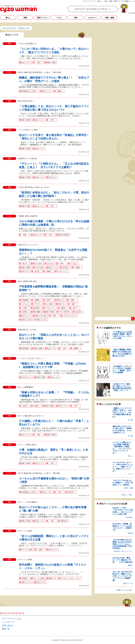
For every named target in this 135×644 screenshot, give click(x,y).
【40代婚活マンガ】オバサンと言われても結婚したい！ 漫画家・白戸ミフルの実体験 (122, 370)
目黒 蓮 (130, 533)
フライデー (37, 304)
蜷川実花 (36, 308)
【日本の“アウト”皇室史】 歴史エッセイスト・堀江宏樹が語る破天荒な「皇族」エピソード (122, 387)
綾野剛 (37, 300)
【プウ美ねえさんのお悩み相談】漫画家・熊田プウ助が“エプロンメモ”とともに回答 (122, 335)
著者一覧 (6, 629)
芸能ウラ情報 (51, 62)
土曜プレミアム (26, 582)
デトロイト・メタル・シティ (70, 578)
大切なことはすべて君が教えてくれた (34, 320)
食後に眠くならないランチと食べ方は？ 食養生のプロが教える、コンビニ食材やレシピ (122, 430)
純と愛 (37, 271)
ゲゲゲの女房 (39, 267)
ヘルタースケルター (69, 316)
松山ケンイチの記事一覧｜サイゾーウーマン (18, 9)
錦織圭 (59, 91)
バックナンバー (9, 622)
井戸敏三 (66, 267)
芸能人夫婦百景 (64, 235)
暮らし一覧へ (128, 495)
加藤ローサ (52, 578)
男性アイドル (42, 18)
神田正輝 (64, 521)
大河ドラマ (25, 271)
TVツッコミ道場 (27, 550)
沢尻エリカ (61, 300)
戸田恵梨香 (25, 300)
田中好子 (71, 492)
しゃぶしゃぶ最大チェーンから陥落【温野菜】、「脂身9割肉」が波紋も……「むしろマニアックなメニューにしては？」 (122, 448)
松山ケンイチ (26, 62)
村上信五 (78, 312)
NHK (62, 264)
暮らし (8, 18)
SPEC (49, 300)
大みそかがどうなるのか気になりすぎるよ (91, 9)
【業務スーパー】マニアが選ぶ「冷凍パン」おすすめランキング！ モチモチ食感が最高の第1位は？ (122, 412)
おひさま (50, 264)
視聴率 (49, 271)
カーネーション (62, 271)
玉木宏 (25, 406)
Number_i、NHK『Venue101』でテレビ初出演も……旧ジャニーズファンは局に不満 (123, 511)
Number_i (129, 517)
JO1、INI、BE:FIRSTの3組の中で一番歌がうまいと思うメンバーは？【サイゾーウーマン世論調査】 (122, 576)
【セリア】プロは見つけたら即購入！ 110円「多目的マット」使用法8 (123, 483)
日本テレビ (52, 177)
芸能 (25, 18)
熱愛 (72, 300)
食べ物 (131, 420)
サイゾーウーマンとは (11, 619)
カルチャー (93, 18)
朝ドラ (25, 264)
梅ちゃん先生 (37, 264)
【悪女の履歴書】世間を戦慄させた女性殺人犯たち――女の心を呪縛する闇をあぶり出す (122, 353)
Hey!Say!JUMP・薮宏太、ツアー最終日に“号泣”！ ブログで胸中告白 (123, 560)
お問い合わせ (8, 625)
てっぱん (74, 264)
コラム (59, 18)
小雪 (38, 62)
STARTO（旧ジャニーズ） (123, 551)
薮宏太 (131, 565)
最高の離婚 (37, 312)
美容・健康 (110, 18)
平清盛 (77, 267)
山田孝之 (25, 312)
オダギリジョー (26, 377)
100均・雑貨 (128, 488)
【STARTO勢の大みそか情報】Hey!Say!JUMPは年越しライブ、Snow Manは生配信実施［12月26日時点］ (122, 544)
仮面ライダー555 (40, 316)
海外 (76, 18)
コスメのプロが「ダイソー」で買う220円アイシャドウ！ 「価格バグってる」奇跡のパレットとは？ (123, 467)
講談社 (63, 308)
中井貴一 (36, 406)
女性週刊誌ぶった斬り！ (29, 91)
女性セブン (61, 304)
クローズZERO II (64, 312)
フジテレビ (25, 304)
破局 (73, 304)
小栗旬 (40, 550)
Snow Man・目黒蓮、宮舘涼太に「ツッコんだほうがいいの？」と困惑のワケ (122, 527)
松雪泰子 (25, 578)
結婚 (25, 235)
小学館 (25, 308)
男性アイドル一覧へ (125, 590)
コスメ (131, 474)
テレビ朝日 (49, 304)
